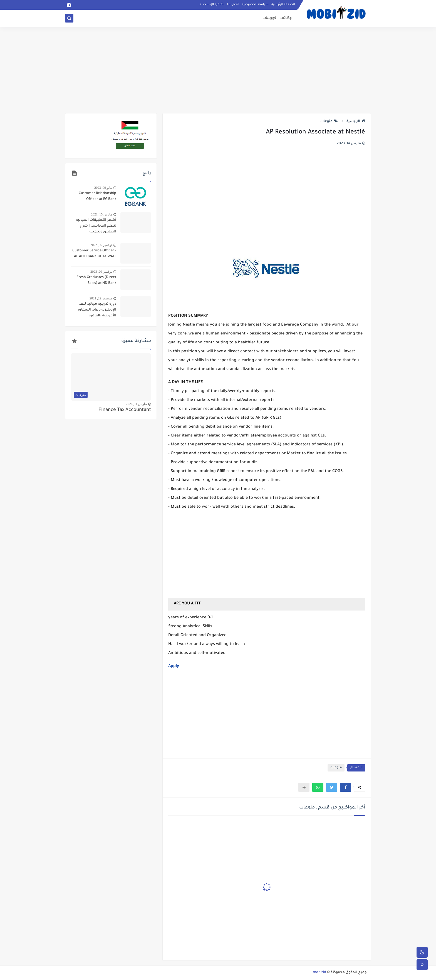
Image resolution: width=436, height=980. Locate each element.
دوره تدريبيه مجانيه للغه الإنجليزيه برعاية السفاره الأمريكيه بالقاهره (97, 310)
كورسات (269, 18)
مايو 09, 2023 (103, 188)
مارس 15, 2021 (101, 214)
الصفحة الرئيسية (283, 4)
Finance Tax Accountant (125, 410)
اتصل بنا (233, 4)
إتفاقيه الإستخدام (212, 4)
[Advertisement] (218, 70)
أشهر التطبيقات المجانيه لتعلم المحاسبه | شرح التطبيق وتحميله (96, 226)
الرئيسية (356, 121)
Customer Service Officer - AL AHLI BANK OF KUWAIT (94, 254)
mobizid (319, 972)
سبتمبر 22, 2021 (101, 298)
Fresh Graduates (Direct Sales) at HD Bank (96, 280)
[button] (346, 787)
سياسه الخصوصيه (255, 4)
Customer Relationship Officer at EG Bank (97, 196)
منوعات (329, 121)
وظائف (286, 18)
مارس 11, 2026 (136, 404)
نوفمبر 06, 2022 (101, 245)
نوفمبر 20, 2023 (101, 272)
